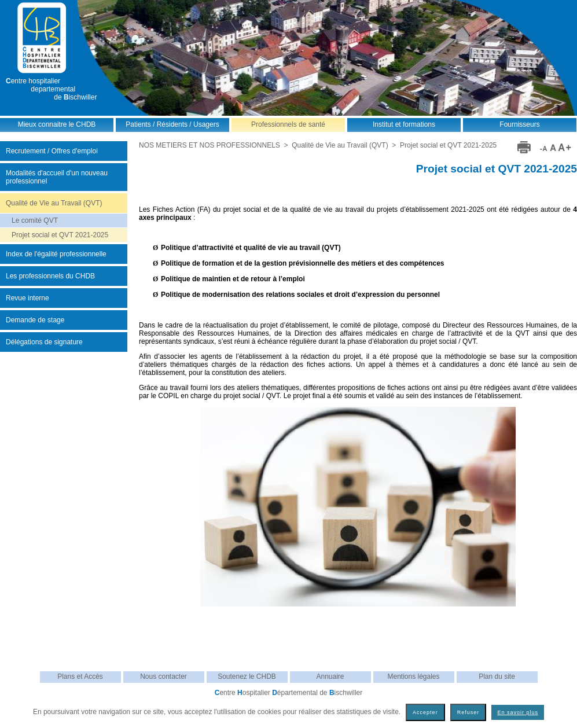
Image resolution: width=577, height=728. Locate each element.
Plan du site (497, 676)
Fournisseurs (519, 124)
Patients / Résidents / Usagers (172, 124)
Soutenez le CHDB (247, 676)
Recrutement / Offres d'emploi (52, 151)
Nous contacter (163, 676)
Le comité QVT (35, 220)
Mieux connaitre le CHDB (57, 124)
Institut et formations (404, 124)
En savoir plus (518, 712)
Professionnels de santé (288, 124)
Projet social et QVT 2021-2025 (60, 235)
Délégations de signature (44, 342)
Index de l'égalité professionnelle (56, 254)
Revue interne (27, 298)
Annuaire (330, 676)
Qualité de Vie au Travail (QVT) (54, 203)
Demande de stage (35, 320)
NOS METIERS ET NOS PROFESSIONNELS (210, 145)
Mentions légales (413, 676)
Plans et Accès (80, 676)
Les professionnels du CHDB (50, 276)
